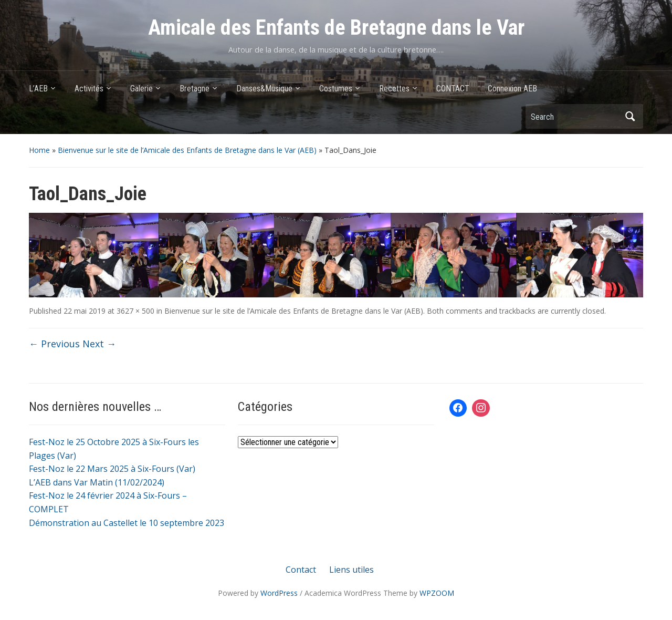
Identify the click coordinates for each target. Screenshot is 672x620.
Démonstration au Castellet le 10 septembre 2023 (127, 523)
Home (39, 150)
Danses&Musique (264, 89)
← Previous (54, 344)
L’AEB (38, 89)
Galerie (141, 89)
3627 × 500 (135, 311)
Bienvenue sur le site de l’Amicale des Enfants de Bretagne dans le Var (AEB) (187, 150)
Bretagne (195, 89)
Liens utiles (351, 570)
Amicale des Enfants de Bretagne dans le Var (336, 28)
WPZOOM (437, 593)
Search (630, 116)
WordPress (279, 593)
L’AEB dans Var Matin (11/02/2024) (97, 482)
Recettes (394, 89)
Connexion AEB (512, 89)
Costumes (336, 89)
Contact (301, 570)
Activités (89, 89)
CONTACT (453, 89)
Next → (99, 344)
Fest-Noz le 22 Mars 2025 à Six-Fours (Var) (112, 469)
